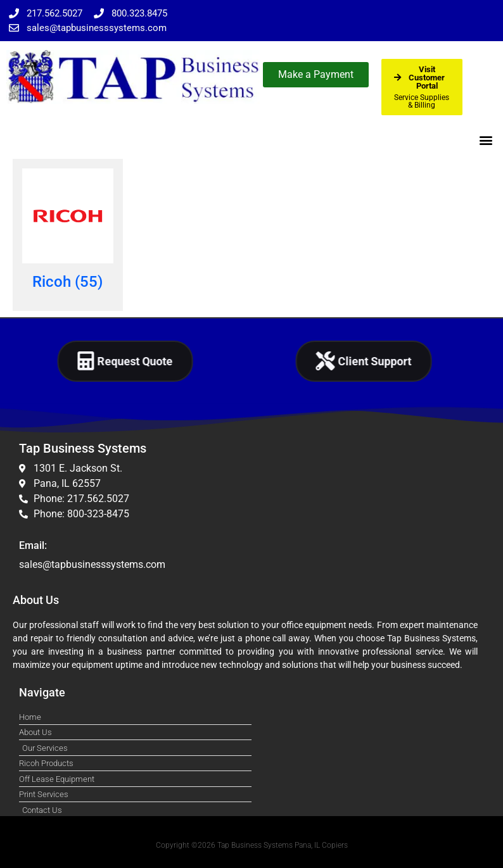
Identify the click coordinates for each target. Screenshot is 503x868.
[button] (486, 140)
